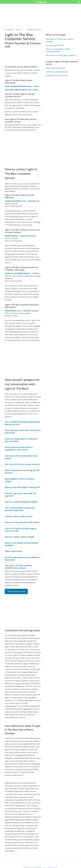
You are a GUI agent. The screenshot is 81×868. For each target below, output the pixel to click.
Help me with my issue (16, 591)
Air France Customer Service (57, 72)
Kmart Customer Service (55, 68)
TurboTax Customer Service (57, 76)
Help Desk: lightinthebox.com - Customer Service (23, 90)
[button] (79, 2)
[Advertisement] (23, 149)
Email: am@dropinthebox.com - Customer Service (23, 86)
